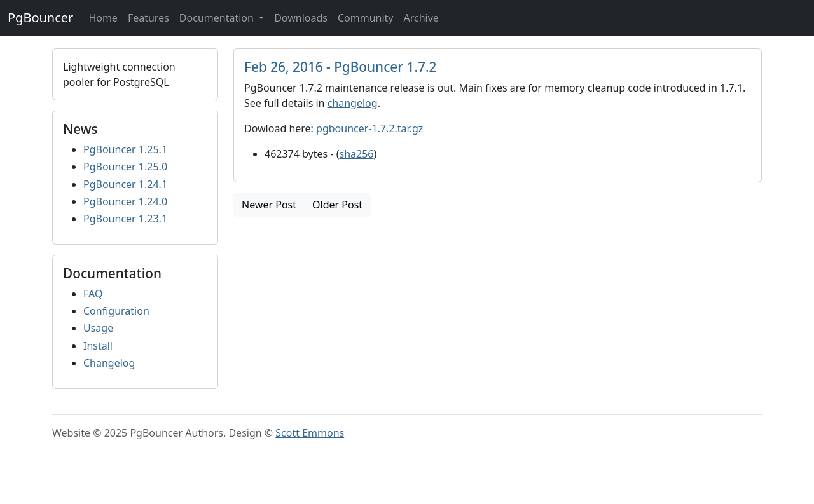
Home (103, 18)
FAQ (93, 294)
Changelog (109, 363)
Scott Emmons (310, 433)
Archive (421, 18)
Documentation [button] (218, 18)
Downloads (301, 18)
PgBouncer (40, 17)
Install (98, 346)
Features (148, 18)
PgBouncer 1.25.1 (125, 149)
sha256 (357, 154)
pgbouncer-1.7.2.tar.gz (369, 128)
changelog (353, 103)
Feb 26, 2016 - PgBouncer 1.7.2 (341, 67)
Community (366, 18)
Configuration (116, 311)
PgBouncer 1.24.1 (125, 184)
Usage (98, 328)
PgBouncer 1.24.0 (125, 201)
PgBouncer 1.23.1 (125, 219)
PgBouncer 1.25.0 (125, 167)
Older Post (337, 205)
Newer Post (269, 205)
